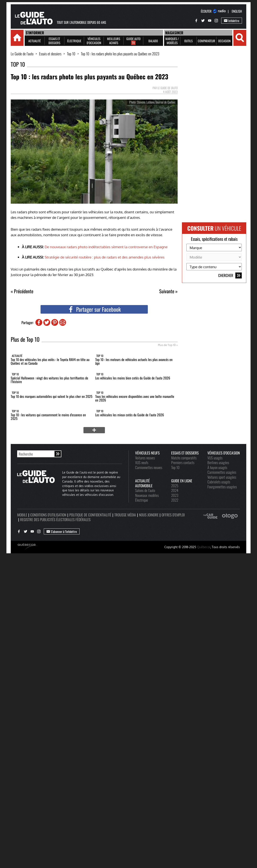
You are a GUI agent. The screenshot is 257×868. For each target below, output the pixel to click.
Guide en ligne (182, 481)
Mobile (22, 515)
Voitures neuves (145, 458)
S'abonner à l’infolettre (62, 531)
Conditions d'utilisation (48, 515)
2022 (175, 500)
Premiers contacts (183, 462)
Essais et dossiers (50, 54)
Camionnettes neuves (149, 467)
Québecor (204, 547)
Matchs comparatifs (184, 458)
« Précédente (22, 291)
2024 (175, 490)
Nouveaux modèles (147, 495)
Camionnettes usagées (222, 472)
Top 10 (71, 54)
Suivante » (168, 291)
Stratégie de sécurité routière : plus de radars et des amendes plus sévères (105, 257)
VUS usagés (215, 458)
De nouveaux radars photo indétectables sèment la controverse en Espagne (106, 247)
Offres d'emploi (173, 515)
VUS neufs (142, 462)
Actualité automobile (144, 483)
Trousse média (125, 515)
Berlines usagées (218, 462)
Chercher (230, 275)
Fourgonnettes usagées (222, 487)
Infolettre (232, 21)
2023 (175, 495)
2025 (175, 486)
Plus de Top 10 (167, 345)
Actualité (17, 356)
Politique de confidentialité (90, 515)
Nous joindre (149, 515)
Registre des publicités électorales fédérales (55, 519)
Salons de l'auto (145, 490)
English (237, 11)
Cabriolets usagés (219, 482)
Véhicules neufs (147, 453)
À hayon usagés (217, 467)
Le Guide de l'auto (22, 54)
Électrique (142, 500)
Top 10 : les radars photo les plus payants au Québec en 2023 (120, 54)
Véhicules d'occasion (224, 453)
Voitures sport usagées (222, 477)
